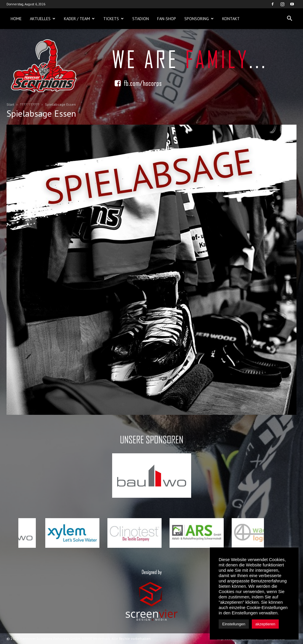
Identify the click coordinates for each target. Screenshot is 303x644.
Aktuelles (43, 19)
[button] (289, 19)
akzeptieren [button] (265, 624)
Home (16, 19)
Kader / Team (79, 19)
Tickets (113, 19)
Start (10, 104)
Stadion (141, 19)
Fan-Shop (167, 19)
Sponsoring (199, 19)
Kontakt (231, 19)
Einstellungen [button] (234, 624)
